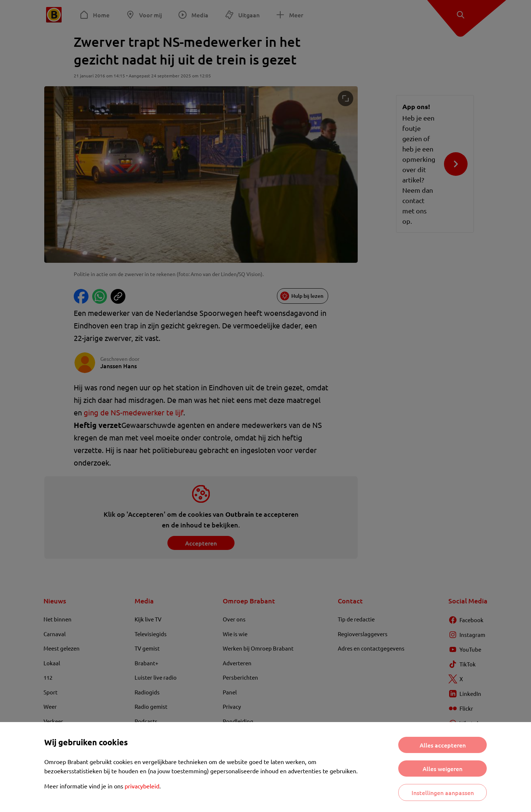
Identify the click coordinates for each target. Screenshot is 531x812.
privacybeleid (142, 786)
